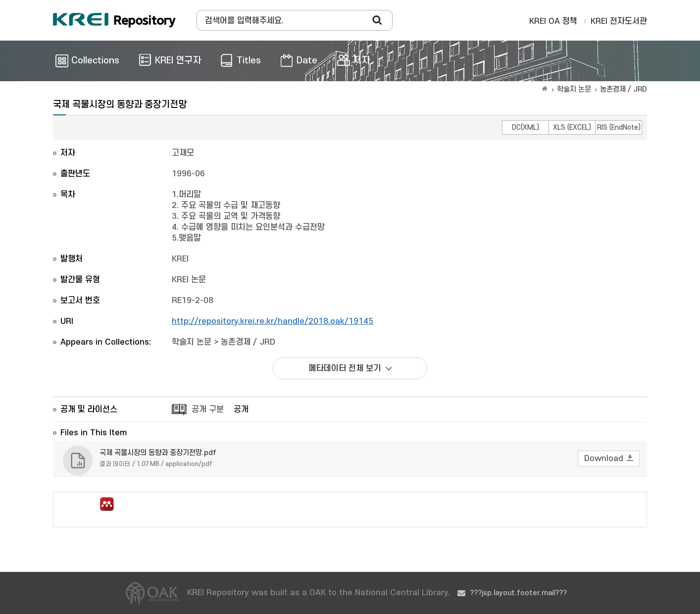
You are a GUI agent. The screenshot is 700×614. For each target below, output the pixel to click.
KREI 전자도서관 (619, 21)
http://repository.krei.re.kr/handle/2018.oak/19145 (273, 321)
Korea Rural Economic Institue (114, 20)
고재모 (183, 153)
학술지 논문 (574, 89)
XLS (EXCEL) (572, 128)
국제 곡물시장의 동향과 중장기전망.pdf (158, 453)
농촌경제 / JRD (624, 89)
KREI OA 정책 (553, 21)
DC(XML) (525, 128)
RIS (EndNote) (619, 128)
